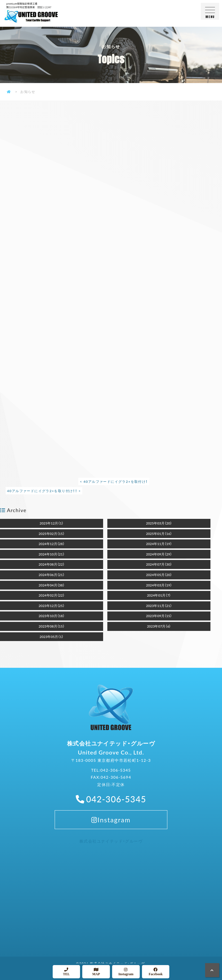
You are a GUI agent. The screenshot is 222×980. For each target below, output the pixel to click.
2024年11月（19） (159, 544)
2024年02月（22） (52, 595)
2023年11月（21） (159, 606)
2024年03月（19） (159, 585)
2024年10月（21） (52, 554)
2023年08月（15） (52, 626)
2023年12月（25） (52, 606)
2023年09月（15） (159, 616)
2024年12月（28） (52, 544)
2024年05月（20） (159, 575)
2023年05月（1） (51, 637)
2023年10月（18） (52, 616)
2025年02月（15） (52, 533)
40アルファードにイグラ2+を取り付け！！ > (44, 491)
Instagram (111, 826)
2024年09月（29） (159, 554)
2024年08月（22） (52, 564)
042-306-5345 (116, 777)
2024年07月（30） (159, 564)
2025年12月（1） (51, 523)
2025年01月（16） (159, 533)
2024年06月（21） (52, 575)
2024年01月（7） (159, 595)
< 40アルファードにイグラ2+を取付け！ (114, 481)
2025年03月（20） (159, 523)
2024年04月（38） (52, 585)
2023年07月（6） (159, 626)
